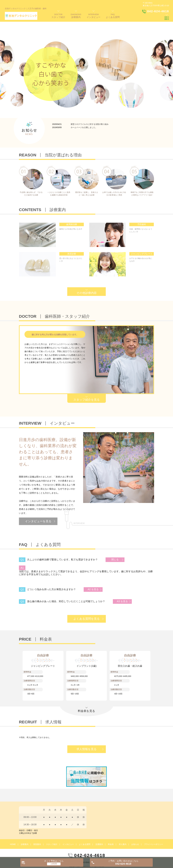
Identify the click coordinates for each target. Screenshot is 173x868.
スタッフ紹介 (52, 829)
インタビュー (68, 829)
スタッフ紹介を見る (87, 384)
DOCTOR (58, 16)
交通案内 (99, 829)
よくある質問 (85, 829)
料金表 (111, 829)
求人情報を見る (87, 733)
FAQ (113, 16)
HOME (13, 829)
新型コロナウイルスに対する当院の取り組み (90, 108)
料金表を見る (86, 695)
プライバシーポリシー (154, 829)
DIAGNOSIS (76, 16)
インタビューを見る (38, 505)
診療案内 (25, 829)
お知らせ (135, 829)
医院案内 (37, 829)
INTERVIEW (94, 16)
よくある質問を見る (87, 603)
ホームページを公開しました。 (84, 112)
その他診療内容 (87, 277)
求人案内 (123, 829)
